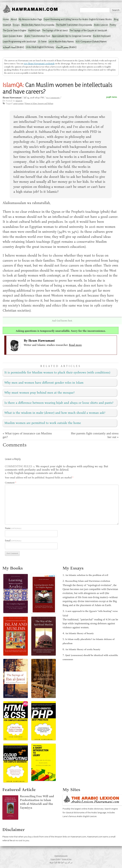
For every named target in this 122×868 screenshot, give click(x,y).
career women (18, 104)
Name (8, 528)
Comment (11, 483)
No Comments (53, 98)
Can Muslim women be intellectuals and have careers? (58, 88)
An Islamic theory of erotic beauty (83, 649)
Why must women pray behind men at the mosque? (39, 393)
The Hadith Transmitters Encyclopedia (74, 25)
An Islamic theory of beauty (80, 633)
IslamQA (7, 25)
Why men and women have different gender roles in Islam (44, 383)
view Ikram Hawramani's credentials (39, 63)
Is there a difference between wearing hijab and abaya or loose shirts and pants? (59, 403)
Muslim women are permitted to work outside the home (43, 423)
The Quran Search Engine (15, 30)
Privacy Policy (56, 859)
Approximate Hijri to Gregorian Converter (72, 36)
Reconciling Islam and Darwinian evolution (88, 581)
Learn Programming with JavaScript (20, 41)
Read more (75, 345)
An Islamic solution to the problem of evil (87, 575)
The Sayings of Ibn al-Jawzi (55, 30)
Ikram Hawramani (42, 341)
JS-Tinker (42, 41)
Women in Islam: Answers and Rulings (39, 104)
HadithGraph (34, 30)
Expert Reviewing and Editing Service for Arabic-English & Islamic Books (78, 19)
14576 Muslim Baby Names (61, 41)
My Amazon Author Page (30, 19)
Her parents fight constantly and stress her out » (95, 435)
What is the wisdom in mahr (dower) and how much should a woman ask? (55, 413)
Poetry (113, 25)
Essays (16, 25)
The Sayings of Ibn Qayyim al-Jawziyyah (88, 30)
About (14, 19)
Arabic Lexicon (101, 25)
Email (8, 541)
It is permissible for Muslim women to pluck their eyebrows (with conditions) (57, 372)
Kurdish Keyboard (102, 36)
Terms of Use (67, 859)
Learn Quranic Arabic (13, 36)
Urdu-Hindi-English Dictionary (40, 47)
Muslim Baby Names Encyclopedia (38, 25)
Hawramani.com (61, 856)
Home (6, 19)
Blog (116, 19)
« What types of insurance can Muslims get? (27, 435)
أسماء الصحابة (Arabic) (14, 47)
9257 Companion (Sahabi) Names (91, 41)
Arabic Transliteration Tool (37, 36)
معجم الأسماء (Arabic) (66, 47)
